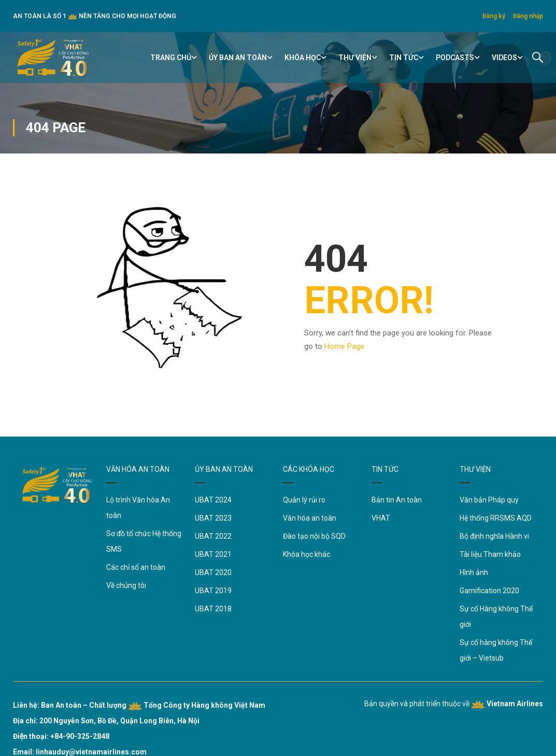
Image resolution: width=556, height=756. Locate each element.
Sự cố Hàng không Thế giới (496, 617)
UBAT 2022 (213, 536)
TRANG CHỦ (171, 58)
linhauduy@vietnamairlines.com (91, 752)
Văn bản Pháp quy (489, 500)
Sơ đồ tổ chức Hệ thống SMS (144, 541)
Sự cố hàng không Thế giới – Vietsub (496, 650)
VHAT (381, 518)
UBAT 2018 (213, 609)
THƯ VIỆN (355, 58)
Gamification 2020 (489, 591)
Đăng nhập (528, 16)
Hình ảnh (474, 572)
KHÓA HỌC (303, 58)
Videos (504, 58)
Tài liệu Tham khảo (490, 554)
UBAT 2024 (213, 500)
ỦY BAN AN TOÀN (238, 58)
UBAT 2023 (213, 518)
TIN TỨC (404, 58)
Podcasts (455, 58)
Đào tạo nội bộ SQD (314, 536)
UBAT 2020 (213, 572)
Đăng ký (494, 16)
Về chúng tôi (126, 585)
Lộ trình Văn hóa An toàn (138, 508)
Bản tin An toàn (397, 500)
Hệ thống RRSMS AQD (496, 518)
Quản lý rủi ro (304, 500)
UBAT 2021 (213, 554)
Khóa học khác (306, 554)
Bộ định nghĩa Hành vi (494, 536)
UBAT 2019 (213, 591)
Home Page (344, 346)
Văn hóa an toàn (310, 518)
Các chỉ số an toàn (136, 567)
